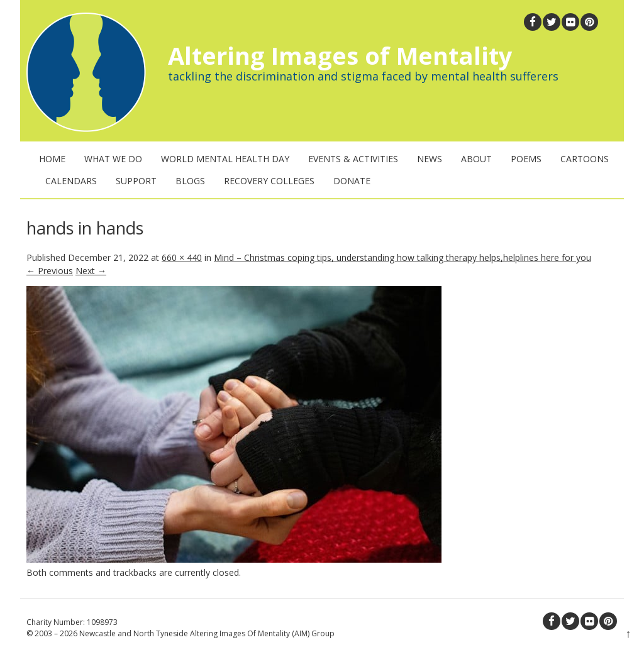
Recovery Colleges (269, 181)
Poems (526, 159)
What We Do (113, 159)
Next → (91, 271)
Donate (352, 181)
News (430, 159)
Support (136, 181)
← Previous (50, 271)
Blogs (190, 181)
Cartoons (585, 159)
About (476, 159)
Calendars (71, 181)
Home (52, 159)
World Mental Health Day (225, 159)
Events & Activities (353, 159)
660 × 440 (182, 257)
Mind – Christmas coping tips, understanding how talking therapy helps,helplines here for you (402, 257)
